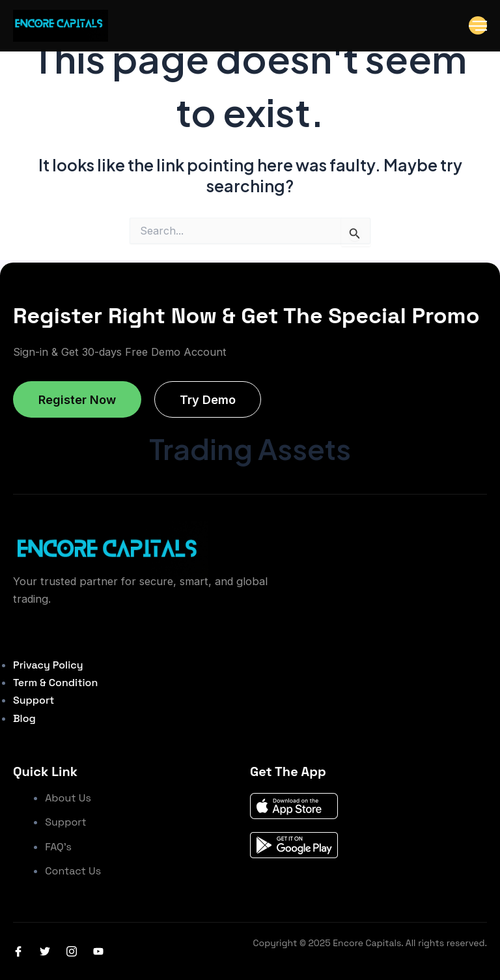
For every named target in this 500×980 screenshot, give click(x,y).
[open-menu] (478, 25)
